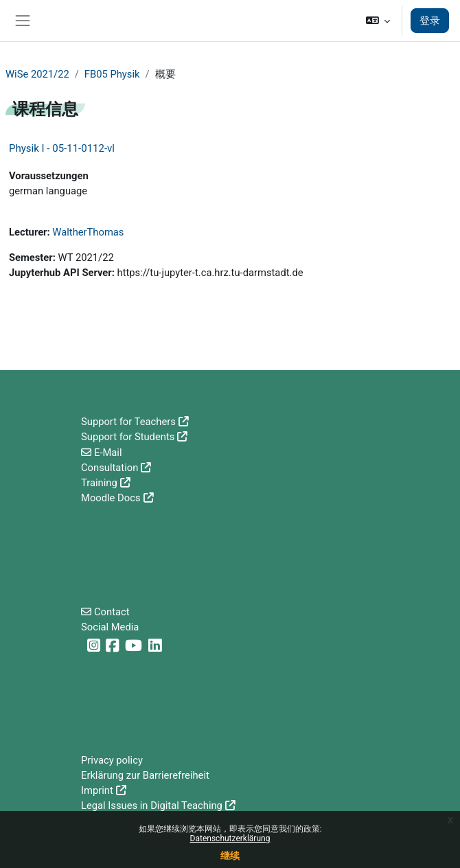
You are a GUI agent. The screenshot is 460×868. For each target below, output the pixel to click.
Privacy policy (112, 760)
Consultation (110, 468)
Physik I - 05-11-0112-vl (62, 148)
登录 (430, 21)
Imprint (97, 790)
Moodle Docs (111, 498)
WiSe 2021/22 (37, 74)
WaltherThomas (88, 232)
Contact (112, 612)
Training (99, 483)
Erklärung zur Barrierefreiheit (145, 775)
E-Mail (108, 453)
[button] (378, 21)
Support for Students (128, 437)
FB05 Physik (112, 74)
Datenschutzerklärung (230, 838)
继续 (230, 856)
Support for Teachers (128, 422)
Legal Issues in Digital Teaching (152, 806)
